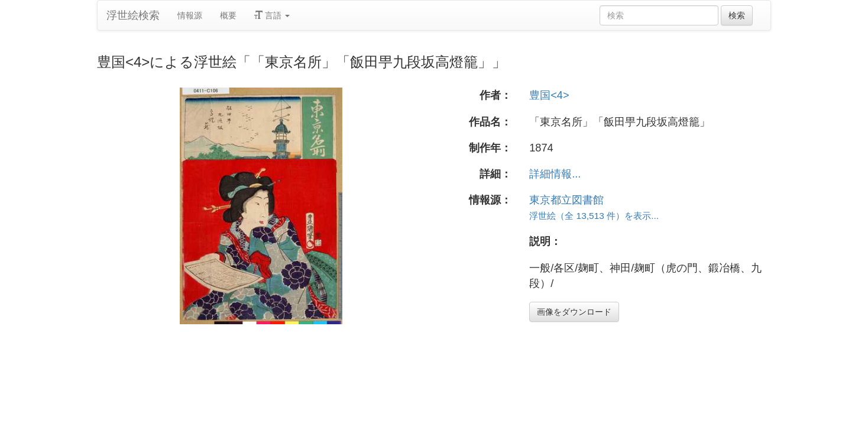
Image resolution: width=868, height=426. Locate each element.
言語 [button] (272, 15)
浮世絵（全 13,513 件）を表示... (594, 216)
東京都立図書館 (566, 200)
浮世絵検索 (133, 15)
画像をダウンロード (574, 312)
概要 (228, 15)
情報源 (190, 15)
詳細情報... (555, 174)
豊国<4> (549, 95)
